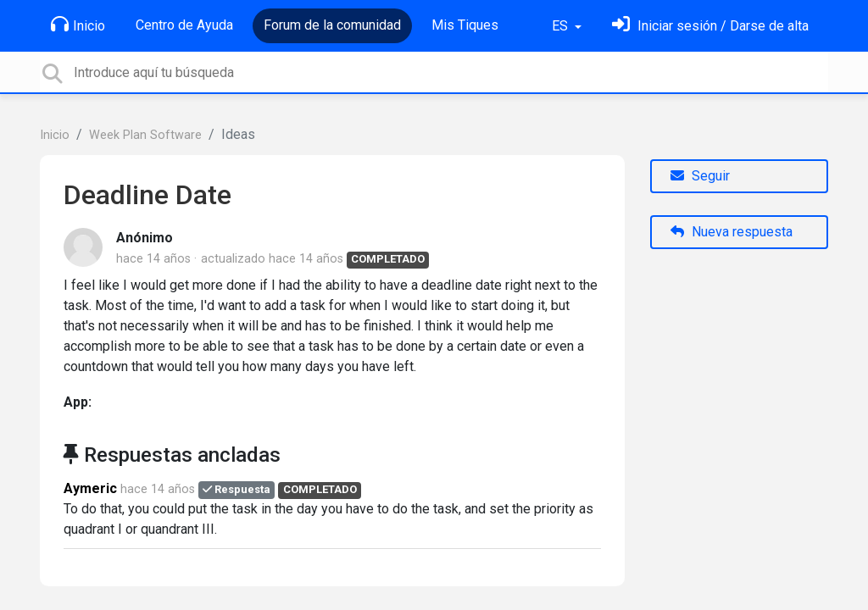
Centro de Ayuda (184, 25)
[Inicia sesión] (710, 26)
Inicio (78, 25)
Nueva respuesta (732, 232)
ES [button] (562, 26)
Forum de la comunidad (332, 25)
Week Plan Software (145, 135)
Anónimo (145, 238)
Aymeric (90, 488)
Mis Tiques (465, 25)
